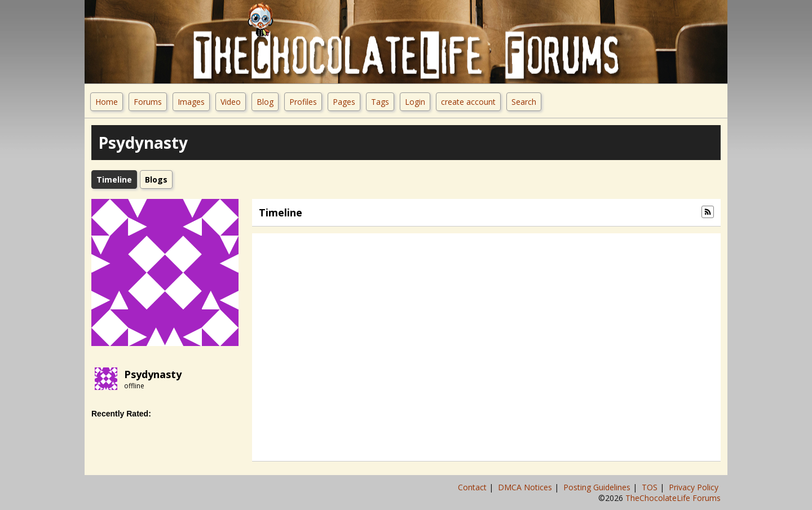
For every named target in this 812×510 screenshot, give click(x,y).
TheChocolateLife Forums (673, 498)
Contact (473, 487)
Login (415, 102)
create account (468, 102)
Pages (344, 102)
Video (231, 102)
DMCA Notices (526, 487)
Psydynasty (153, 374)
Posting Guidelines (598, 487)
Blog (265, 102)
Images (191, 102)
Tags (380, 102)
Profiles (303, 102)
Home (107, 102)
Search (524, 102)
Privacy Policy (695, 487)
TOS (651, 487)
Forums (148, 102)
